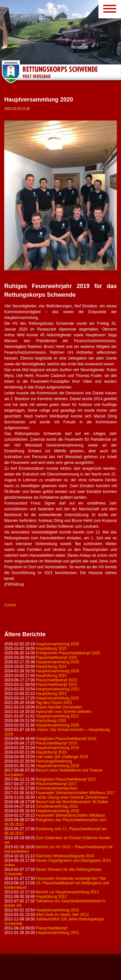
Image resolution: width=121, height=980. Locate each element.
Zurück (10, 605)
